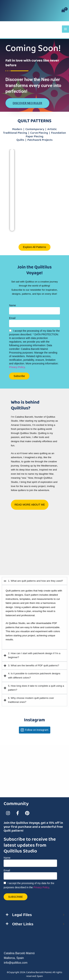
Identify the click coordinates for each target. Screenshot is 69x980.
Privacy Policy (17, 367)
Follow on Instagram (37, 730)
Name (12, 305)
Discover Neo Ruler (27, 103)
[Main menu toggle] (66, 29)
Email (12, 318)
